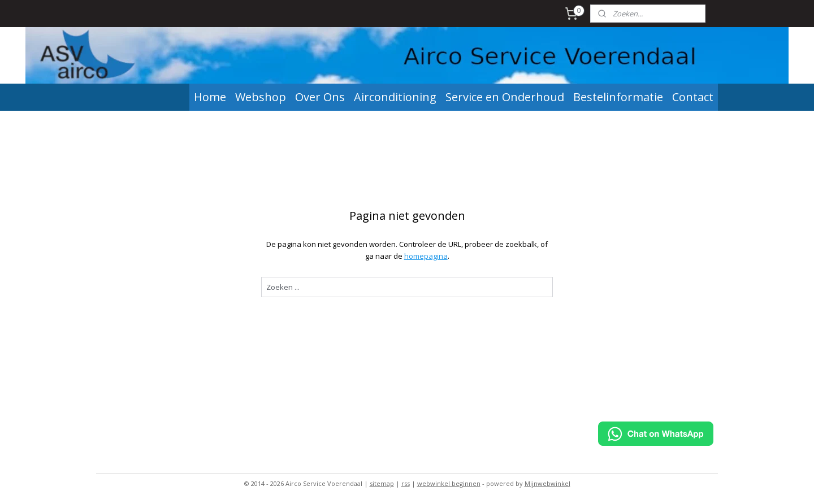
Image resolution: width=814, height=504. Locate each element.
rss (406, 483)
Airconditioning (395, 97)
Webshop (261, 97)
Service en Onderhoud (505, 97)
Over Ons (320, 97)
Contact (693, 97)
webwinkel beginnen (449, 483)
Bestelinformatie (618, 97)
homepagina (425, 256)
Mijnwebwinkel (547, 483)
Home (210, 97)
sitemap (382, 483)
